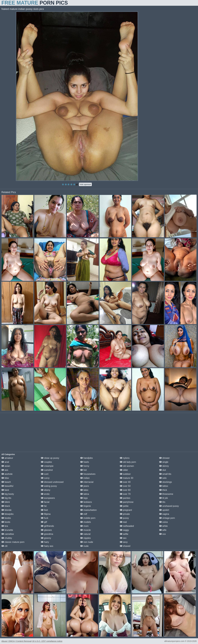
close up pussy (50, 458)
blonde (6, 510)
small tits (165, 474)
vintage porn (167, 518)
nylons (125, 458)
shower (164, 458)
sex (123, 538)
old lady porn (128, 462)
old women (127, 466)
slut (163, 470)
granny (46, 538)
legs (84, 498)
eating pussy (49, 486)
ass (5, 470)
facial (45, 502)
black (6, 506)
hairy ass (47, 546)
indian (85, 478)
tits (162, 502)
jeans (85, 486)
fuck (45, 518)
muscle (85, 530)
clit (4, 546)
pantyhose (127, 502)
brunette (7, 530)
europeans (48, 498)
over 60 (125, 490)
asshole (7, 474)
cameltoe (8, 534)
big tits (6, 498)
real (123, 522)
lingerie (86, 506)
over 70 (125, 494)
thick (163, 490)
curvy (45, 478)
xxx (162, 534)
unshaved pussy (169, 506)
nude (84, 546)
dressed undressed (52, 482)
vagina (164, 514)
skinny (164, 466)
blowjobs (7, 514)
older (124, 470)
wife (163, 530)
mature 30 (126, 478)
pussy (124, 518)
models (86, 522)
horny (85, 466)
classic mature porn (13, 542)
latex (84, 490)
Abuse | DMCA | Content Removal (16, 641)
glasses (46, 530)
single (164, 462)
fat (44, 506)
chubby (7, 538)
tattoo (164, 486)
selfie (124, 534)
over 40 (125, 482)
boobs (6, 518)
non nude (87, 542)
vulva (163, 522)
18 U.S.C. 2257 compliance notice (47, 641)
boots (6, 522)
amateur (7, 458)
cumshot (47, 470)
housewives (88, 474)
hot (83, 470)
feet (44, 510)
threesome (166, 494)
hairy (45, 542)
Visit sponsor (85, 184)
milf (84, 514)
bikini (6, 502)
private (125, 514)
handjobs (86, 458)
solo (163, 478)
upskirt (164, 510)
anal (5, 462)
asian (6, 466)
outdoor (125, 474)
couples (46, 462)
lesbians (86, 502)
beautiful (7, 486)
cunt (45, 474)
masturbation (88, 510)
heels (85, 462)
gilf (44, 522)
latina (85, 494)
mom (84, 526)
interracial (87, 482)
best (5, 490)
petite (124, 506)
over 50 (125, 486)
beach (6, 482)
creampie (47, 466)
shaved (125, 546)
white (163, 526)
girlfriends (47, 526)
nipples (85, 538)
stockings (166, 482)
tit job (164, 498)
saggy (124, 530)
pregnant (126, 510)
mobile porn (88, 518)
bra (5, 526)
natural (85, 534)
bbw (5, 478)
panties (125, 498)
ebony (46, 490)
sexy (124, 542)
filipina (46, 514)
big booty (8, 494)
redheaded (127, 526)
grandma (47, 534)
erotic (45, 494)
